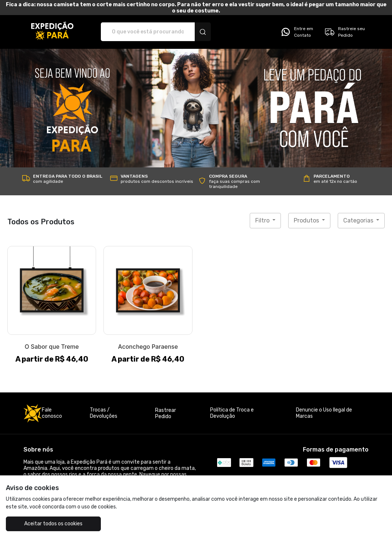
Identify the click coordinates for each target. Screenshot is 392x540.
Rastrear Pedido (166, 413)
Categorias (359, 220)
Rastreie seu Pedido (345, 32)
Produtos (307, 220)
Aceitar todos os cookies (53, 524)
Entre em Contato (297, 32)
